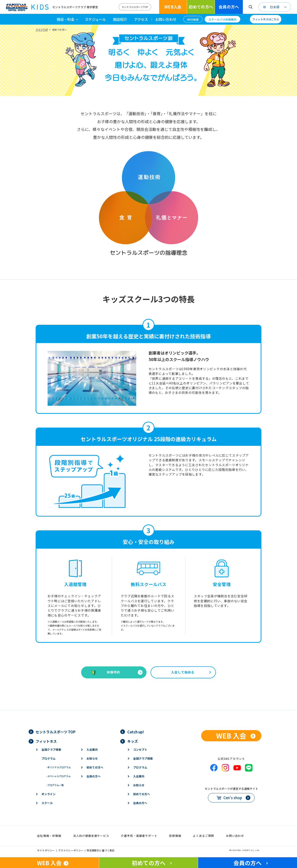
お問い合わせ (166, 19)
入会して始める (183, 672)
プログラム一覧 (55, 785)
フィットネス (46, 741)
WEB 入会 (231, 736)
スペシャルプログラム (58, 776)
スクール (47, 803)
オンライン (49, 794)
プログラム (49, 758)
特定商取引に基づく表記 (101, 850)
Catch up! (136, 732)
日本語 (275, 7)
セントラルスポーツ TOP (56, 732)
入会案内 (92, 749)
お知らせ (92, 758)
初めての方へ (201, 7)
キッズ (133, 741)
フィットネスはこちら (266, 19)
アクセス (141, 19)
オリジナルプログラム (59, 767)
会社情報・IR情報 (49, 836)
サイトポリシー (46, 850)
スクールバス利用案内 (222, 19)
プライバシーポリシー (71, 850)
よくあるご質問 (203, 836)
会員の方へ (229, 7)
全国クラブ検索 (51, 749)
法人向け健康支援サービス (91, 836)
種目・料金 (66, 19)
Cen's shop (233, 798)
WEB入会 (173, 7)
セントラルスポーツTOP (135, 7)
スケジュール (95, 19)
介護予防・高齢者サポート (139, 836)
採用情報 (175, 836)
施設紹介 (120, 19)
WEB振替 (193, 19)
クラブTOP (42, 30)
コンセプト (140, 749)
